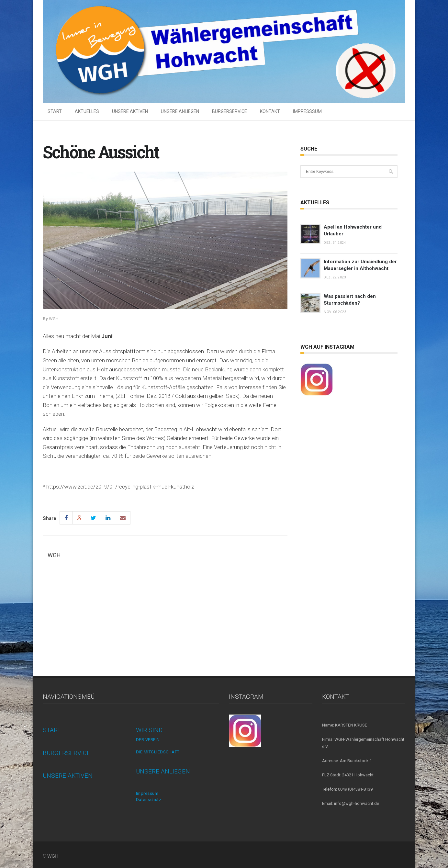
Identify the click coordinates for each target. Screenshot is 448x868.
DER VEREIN (148, 740)
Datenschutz (149, 800)
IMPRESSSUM (307, 111)
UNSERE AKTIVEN (130, 111)
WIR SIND (149, 730)
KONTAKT (270, 111)
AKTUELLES (87, 111)
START (55, 111)
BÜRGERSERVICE (230, 111)
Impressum (147, 793)
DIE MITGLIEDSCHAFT (158, 752)
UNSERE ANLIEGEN (180, 111)
